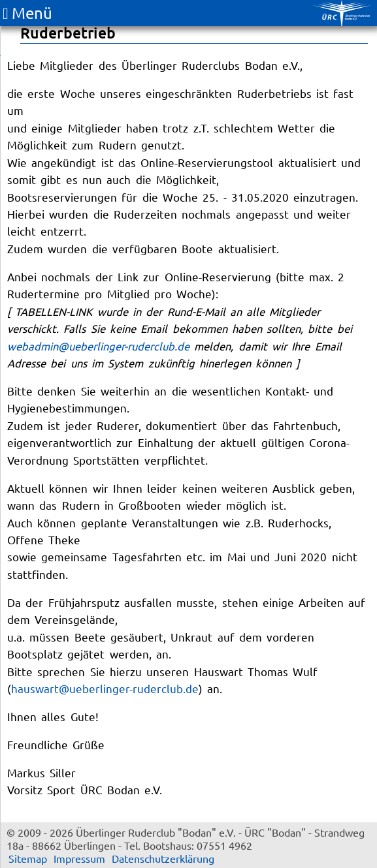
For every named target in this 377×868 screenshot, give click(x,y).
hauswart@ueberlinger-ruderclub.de (105, 688)
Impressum (79, 858)
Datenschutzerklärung (163, 858)
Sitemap (28, 858)
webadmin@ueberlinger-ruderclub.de (98, 346)
